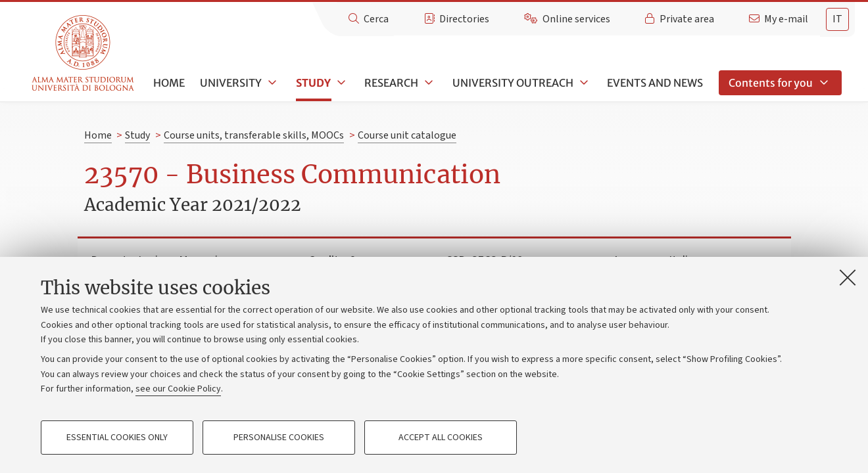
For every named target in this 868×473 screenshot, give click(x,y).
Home (169, 83)
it (837, 19)
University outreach (513, 83)
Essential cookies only (117, 438)
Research (391, 83)
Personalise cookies (279, 438)
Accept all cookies (441, 438)
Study (313, 83)
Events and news (655, 83)
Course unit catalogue (407, 135)
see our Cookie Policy (178, 389)
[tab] (837, 19)
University (231, 83)
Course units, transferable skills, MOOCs (254, 135)
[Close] (848, 277)
